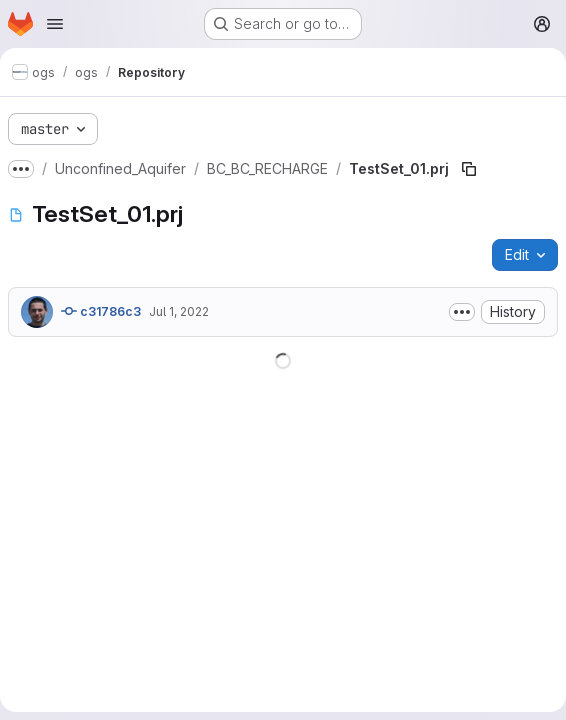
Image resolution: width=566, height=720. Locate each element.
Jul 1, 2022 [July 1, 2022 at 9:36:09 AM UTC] (179, 311)
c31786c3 (101, 311)
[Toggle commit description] (462, 312)
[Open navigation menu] (55, 24)
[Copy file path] (469, 169)
